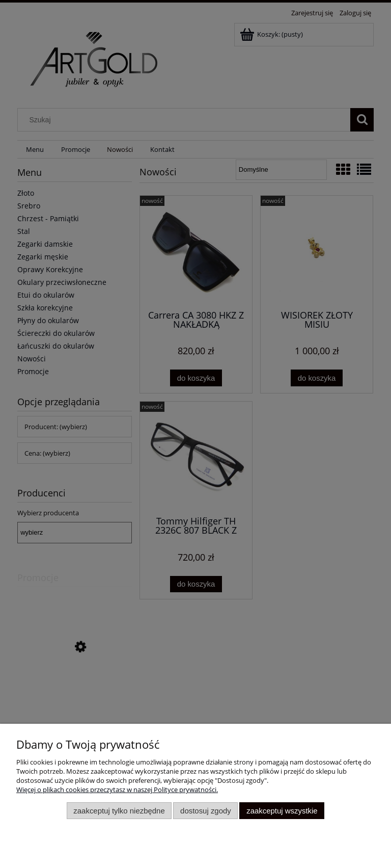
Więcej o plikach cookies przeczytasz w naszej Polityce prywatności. (117, 790)
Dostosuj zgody (206, 811)
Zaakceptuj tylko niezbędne (119, 811)
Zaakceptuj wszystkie (282, 811)
